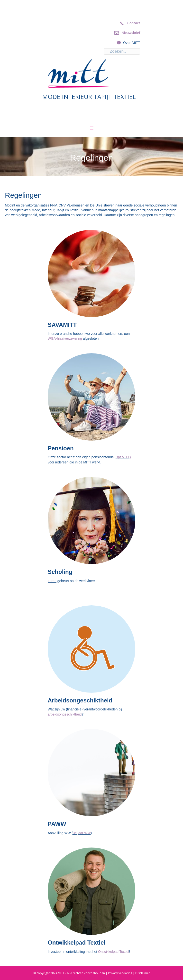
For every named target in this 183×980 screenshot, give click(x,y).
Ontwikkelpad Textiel (114, 952)
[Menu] (92, 128)
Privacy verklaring (120, 973)
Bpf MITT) (123, 457)
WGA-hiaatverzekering (65, 338)
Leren (52, 581)
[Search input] (122, 51)
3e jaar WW (82, 833)
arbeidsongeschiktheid (65, 714)
